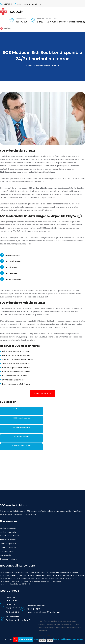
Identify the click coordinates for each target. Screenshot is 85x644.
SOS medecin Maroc (14, 505)
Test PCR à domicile (8, 540)
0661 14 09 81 (12, 601)
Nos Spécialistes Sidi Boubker (15, 376)
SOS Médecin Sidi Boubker (13, 380)
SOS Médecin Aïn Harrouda (21, 409)
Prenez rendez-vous (42, 393)
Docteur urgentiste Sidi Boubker (16, 368)
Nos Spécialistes (7, 551)
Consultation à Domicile (10, 536)
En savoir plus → (45, 636)
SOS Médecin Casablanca (22, 427)
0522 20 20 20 (13, 608)
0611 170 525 (22, 22)
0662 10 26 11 (12, 604)
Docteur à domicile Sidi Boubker (16, 372)
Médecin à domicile (8, 532)
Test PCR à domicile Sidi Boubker (16, 364)
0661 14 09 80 (12, 612)
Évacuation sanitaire (8, 559)
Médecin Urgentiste (8, 528)
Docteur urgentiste (8, 544)
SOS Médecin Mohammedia (22, 445)
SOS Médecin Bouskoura (22, 418)
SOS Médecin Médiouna (22, 436)
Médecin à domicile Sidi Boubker (16, 355)
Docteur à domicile (8, 547)
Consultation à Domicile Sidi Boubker (18, 359)
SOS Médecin (5, 555)
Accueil (29, 66)
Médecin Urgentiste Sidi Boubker (16, 351)
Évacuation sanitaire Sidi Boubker (16, 384)
